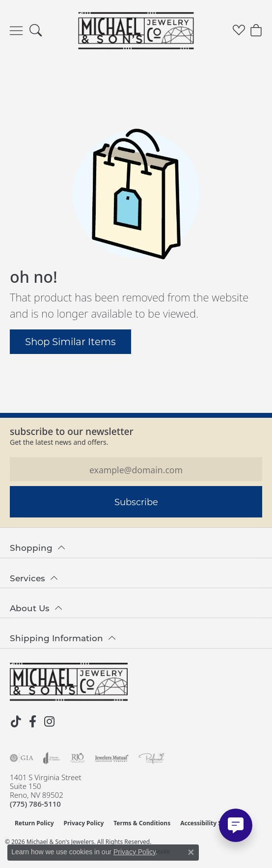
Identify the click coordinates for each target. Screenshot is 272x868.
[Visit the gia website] (22, 758)
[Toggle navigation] (16, 31)
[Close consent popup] (191, 852)
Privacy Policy (84, 823)
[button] (36, 31)
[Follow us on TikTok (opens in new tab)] (16, 722)
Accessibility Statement (215, 823)
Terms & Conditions (142, 823)
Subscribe (136, 502)
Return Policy (34, 823)
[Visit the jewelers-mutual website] (112, 758)
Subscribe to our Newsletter (72, 431)
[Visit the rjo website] (78, 758)
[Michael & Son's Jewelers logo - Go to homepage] (136, 30)
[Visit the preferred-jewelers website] (152, 758)
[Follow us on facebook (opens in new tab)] (32, 722)
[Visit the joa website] (52, 758)
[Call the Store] (35, 804)
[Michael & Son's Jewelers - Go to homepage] (69, 682)
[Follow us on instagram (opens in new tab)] (49, 722)
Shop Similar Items (70, 341)
